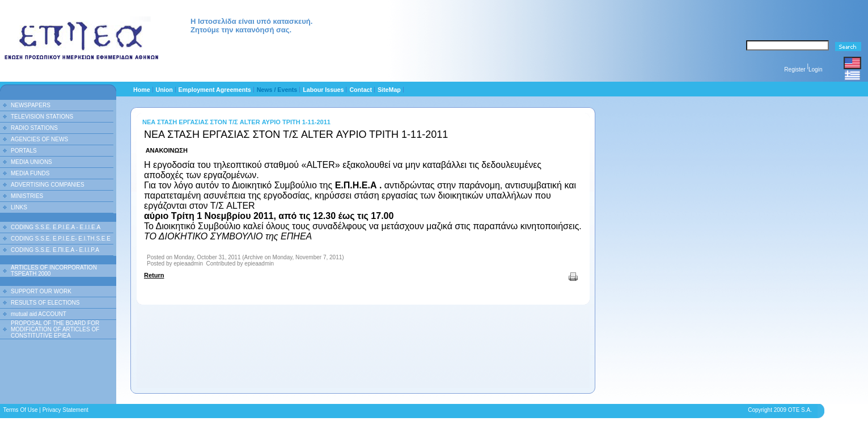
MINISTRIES (27, 196)
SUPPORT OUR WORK (41, 291)
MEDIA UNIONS (31, 162)
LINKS (19, 207)
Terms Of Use (20, 410)
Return (154, 275)
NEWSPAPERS (31, 105)
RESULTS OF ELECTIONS (45, 303)
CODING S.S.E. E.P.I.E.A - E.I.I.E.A (56, 227)
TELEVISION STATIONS (42, 117)
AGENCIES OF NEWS (39, 139)
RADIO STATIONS (34, 128)
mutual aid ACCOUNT (39, 314)
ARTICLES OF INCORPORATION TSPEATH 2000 (54, 271)
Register (795, 69)
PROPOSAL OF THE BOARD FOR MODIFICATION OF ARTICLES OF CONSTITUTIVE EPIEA (55, 329)
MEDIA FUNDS (30, 173)
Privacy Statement (65, 410)
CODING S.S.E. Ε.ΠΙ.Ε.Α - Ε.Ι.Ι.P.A (55, 250)
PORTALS (24, 151)
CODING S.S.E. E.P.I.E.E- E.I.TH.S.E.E (61, 239)
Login (815, 69)
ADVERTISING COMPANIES (48, 185)
